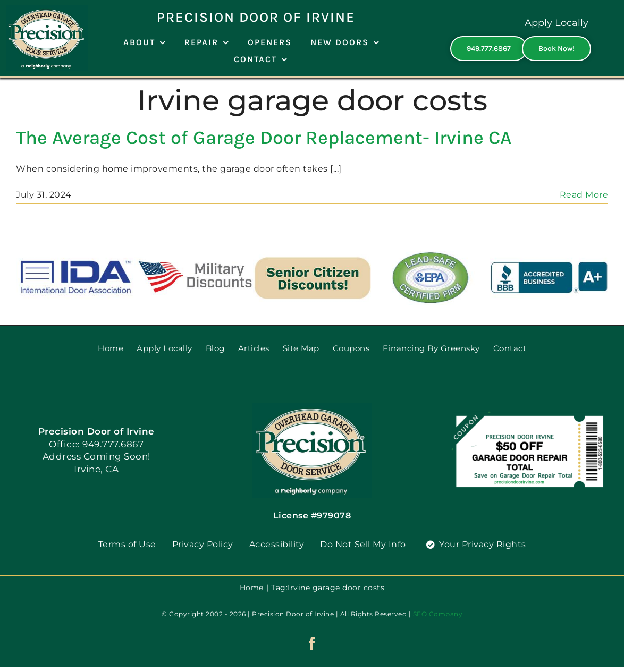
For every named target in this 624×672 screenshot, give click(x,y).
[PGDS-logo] (47, 9)
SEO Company (438, 614)
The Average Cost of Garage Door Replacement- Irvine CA (264, 138)
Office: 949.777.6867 (96, 444)
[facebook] (312, 643)
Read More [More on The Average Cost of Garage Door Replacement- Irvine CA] (584, 195)
